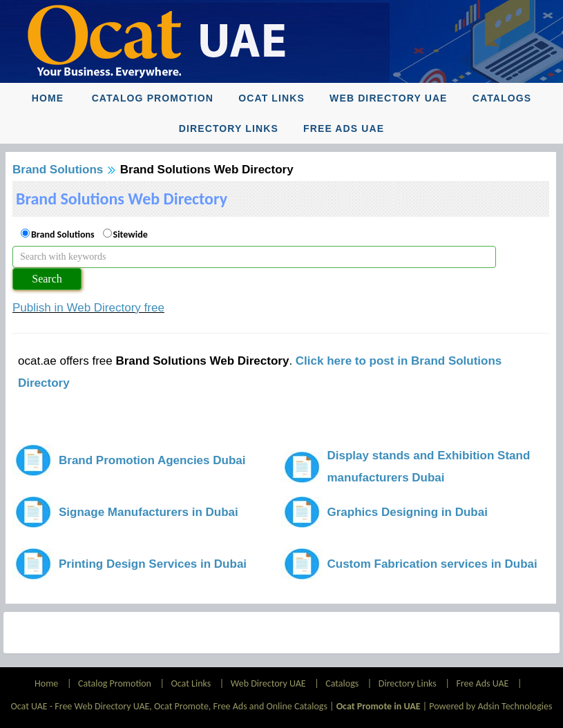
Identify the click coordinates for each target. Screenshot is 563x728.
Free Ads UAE (344, 128)
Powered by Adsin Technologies (490, 706)
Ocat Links (271, 98)
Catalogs (502, 98)
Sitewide (131, 234)
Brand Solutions (58, 170)
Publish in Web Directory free (88, 308)
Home (48, 98)
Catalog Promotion (153, 98)
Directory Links (229, 128)
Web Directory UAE (388, 98)
